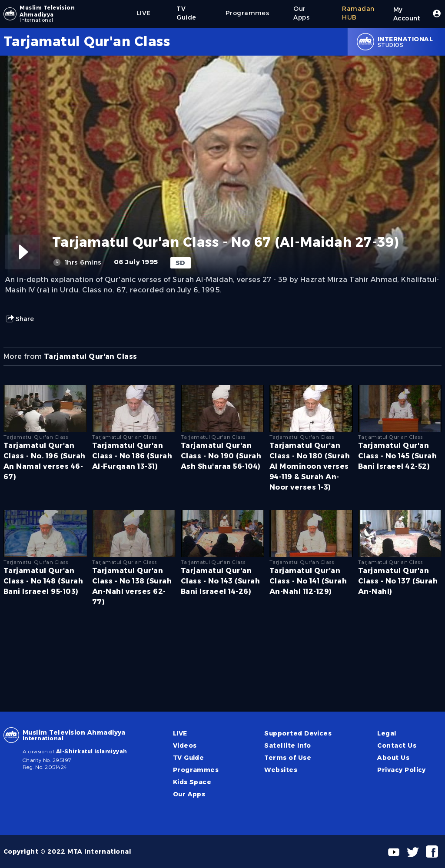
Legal (387, 733)
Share (20, 319)
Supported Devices (298, 733)
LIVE (180, 733)
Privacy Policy (402, 770)
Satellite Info (288, 745)
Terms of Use (288, 758)
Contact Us (397, 745)
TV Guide (189, 758)
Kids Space (192, 782)
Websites (281, 770)
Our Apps (189, 794)
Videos (185, 745)
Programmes (196, 770)
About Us (393, 758)
